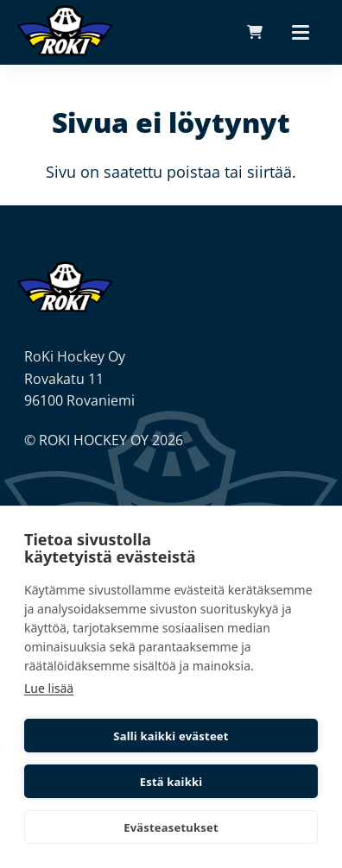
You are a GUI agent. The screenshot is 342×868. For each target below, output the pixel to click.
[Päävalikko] (301, 32)
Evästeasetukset (171, 827)
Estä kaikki (171, 782)
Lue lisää (49, 688)
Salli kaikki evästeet (171, 736)
